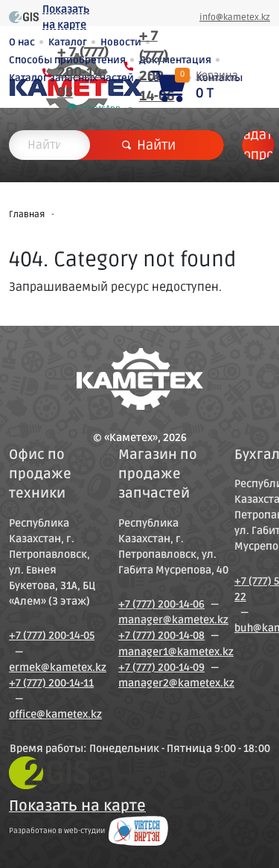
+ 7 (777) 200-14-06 (157, 66)
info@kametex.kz (235, 17)
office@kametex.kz (55, 714)
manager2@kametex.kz (176, 683)
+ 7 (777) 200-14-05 (83, 72)
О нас (22, 42)
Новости (121, 42)
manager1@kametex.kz (176, 652)
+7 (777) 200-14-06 (161, 604)
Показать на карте (66, 17)
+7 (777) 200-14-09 (161, 668)
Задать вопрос (258, 145)
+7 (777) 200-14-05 (52, 636)
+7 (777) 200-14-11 (51, 683)
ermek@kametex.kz (58, 668)
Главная (27, 215)
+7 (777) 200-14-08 (161, 636)
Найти (149, 145)
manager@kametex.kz (173, 620)
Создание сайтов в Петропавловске (138, 831)
